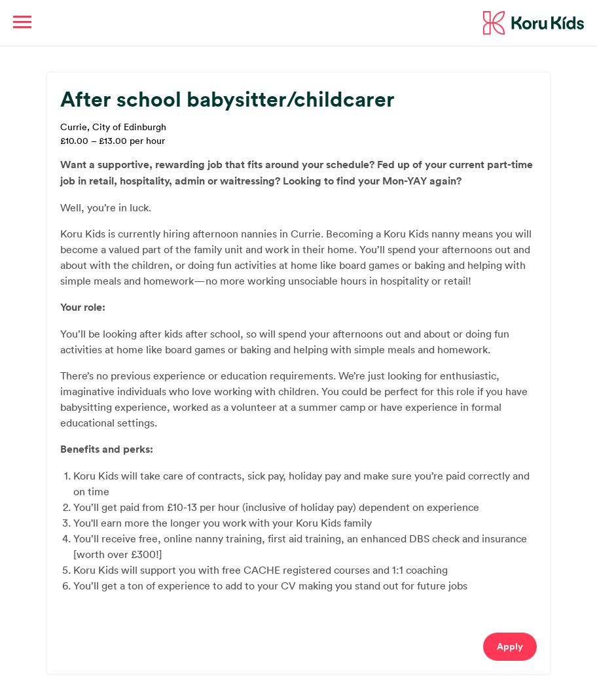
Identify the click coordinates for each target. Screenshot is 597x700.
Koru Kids (534, 23)
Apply (510, 646)
